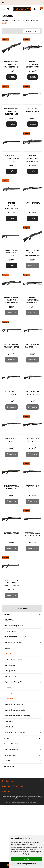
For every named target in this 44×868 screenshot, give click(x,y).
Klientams (7, 791)
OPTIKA (6, 738)
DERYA (9, 693)
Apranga (7, 614)
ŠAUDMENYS (8, 727)
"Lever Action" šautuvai (14, 659)
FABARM (10, 699)
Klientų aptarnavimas (12, 786)
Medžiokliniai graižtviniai (14, 704)
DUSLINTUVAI (9, 620)
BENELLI (10, 688)
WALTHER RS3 (10, 721)
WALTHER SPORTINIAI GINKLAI (15, 637)
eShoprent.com (33, 802)
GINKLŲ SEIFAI (9, 766)
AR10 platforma (11, 671)
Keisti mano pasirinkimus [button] (26, 864)
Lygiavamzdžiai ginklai (14, 682)
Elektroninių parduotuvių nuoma (16, 802)
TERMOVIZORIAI (10, 631)
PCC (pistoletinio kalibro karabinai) (18, 716)
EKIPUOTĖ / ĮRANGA (11, 749)
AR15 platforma (11, 676)
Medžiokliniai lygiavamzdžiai (15, 710)
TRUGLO (7, 648)
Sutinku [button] (26, 859)
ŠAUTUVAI (8, 654)
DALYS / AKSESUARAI (11, 744)
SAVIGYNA (8, 761)
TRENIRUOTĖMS (10, 755)
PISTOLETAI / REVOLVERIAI (13, 643)
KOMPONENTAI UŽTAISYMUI (14, 733)
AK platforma (10, 665)
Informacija (7, 781)
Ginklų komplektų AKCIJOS (13, 626)
